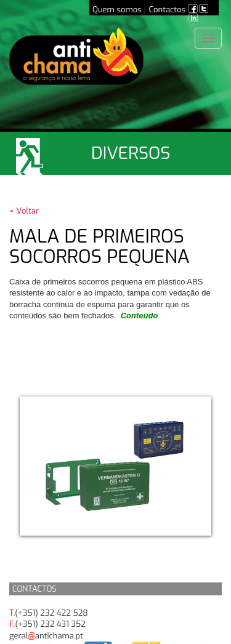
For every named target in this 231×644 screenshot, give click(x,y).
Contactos (168, 10)
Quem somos (117, 10)
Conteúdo (140, 316)
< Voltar (24, 211)
